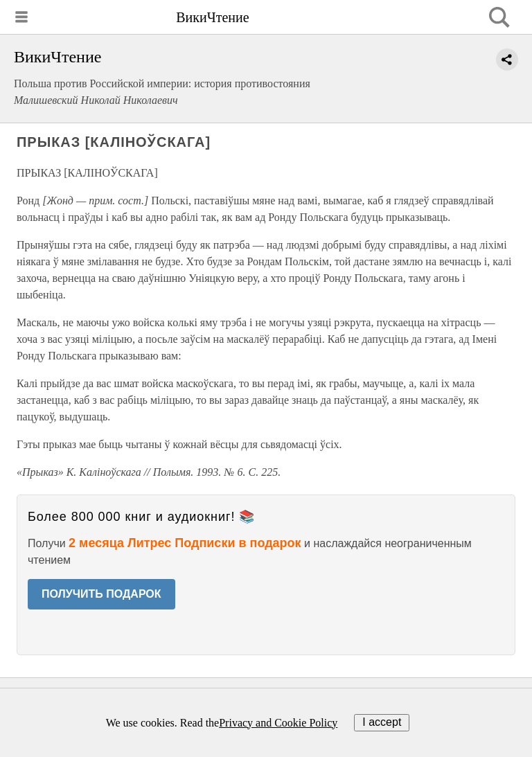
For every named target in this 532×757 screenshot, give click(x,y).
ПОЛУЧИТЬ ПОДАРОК (101, 594)
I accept (382, 722)
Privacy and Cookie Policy (278, 723)
